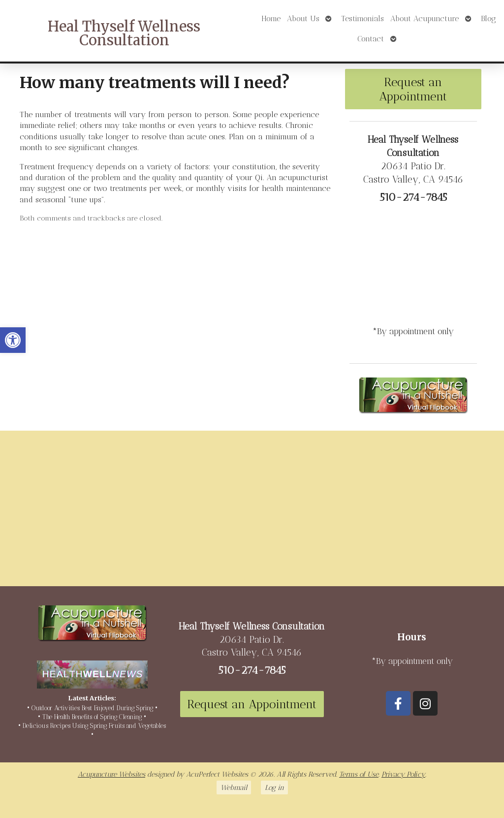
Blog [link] (488, 18)
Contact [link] (371, 39)
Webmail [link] (234, 787)
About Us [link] (303, 18)
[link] (13, 340)
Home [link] (271, 18)
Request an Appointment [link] (413, 89)
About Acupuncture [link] (425, 18)
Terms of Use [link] (359, 774)
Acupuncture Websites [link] (111, 774)
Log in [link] (274, 787)
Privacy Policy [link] (403, 774)
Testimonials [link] (362, 18)
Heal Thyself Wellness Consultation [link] (124, 34)
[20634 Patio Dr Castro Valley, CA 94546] (252, 512)
